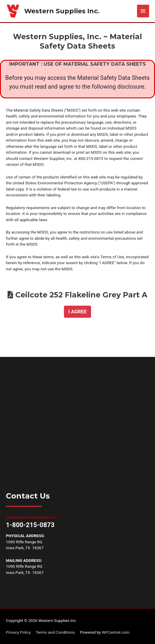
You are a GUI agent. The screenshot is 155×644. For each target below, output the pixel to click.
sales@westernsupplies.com (32, 517)
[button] (77, 312)
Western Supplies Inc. (62, 11)
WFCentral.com (116, 632)
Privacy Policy (18, 632)
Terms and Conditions (55, 632)
